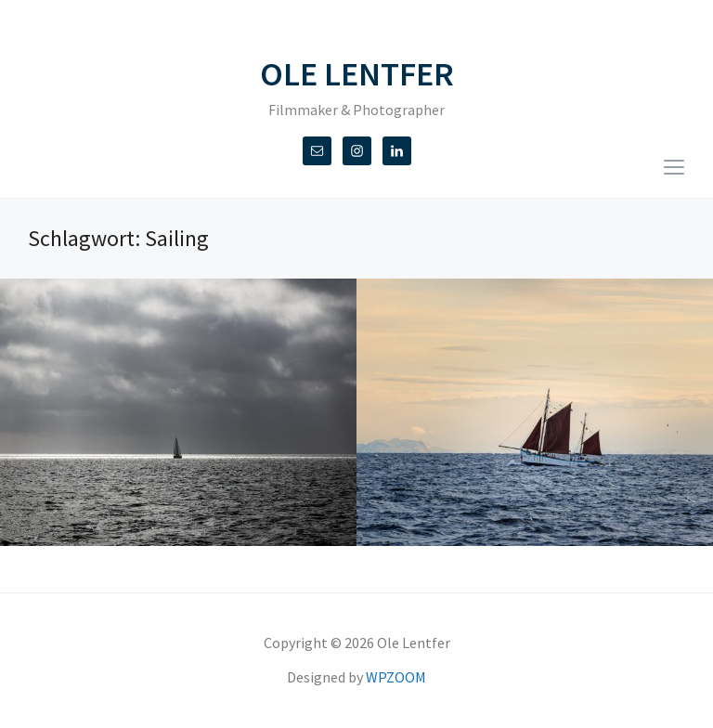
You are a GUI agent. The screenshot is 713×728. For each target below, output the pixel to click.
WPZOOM (396, 677)
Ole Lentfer (357, 74)
